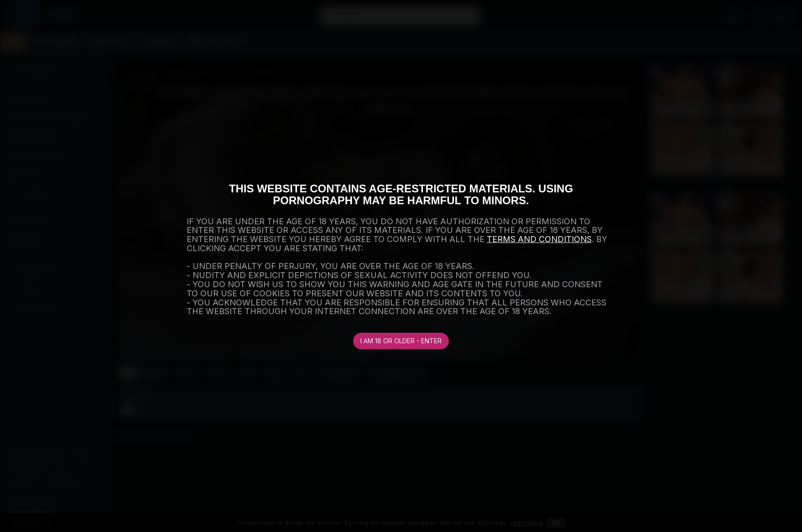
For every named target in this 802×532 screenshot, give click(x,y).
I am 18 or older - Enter (401, 341)
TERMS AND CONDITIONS (539, 239)
